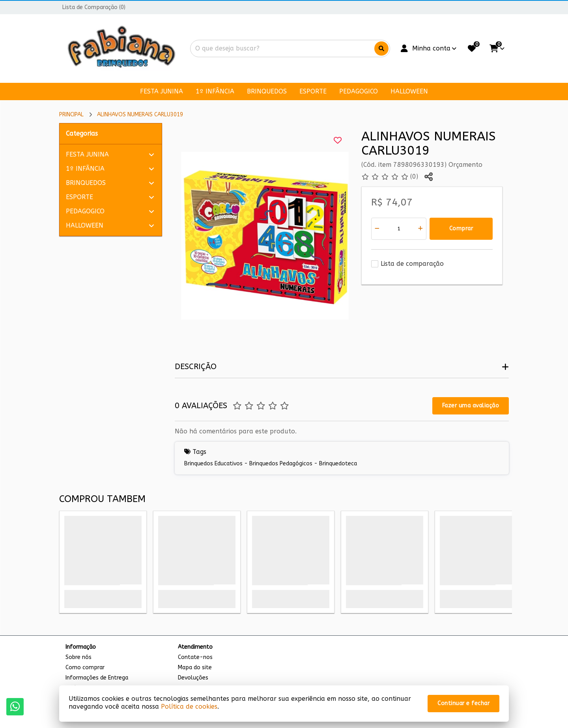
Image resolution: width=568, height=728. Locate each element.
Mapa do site (195, 667)
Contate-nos (195, 657)
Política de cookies (189, 707)
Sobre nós (78, 657)
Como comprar (85, 667)
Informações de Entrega (97, 678)
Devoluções (193, 678)
